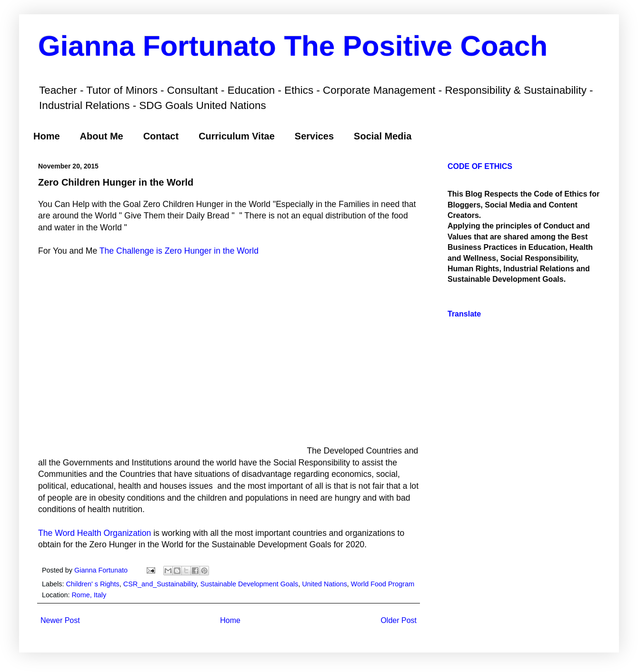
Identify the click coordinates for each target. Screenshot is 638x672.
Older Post (399, 620)
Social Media (383, 136)
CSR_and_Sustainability (160, 584)
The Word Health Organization (95, 533)
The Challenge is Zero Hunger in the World (179, 251)
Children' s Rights (92, 584)
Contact (161, 136)
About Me (102, 136)
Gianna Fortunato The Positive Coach (293, 46)
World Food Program (383, 584)
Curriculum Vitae (237, 136)
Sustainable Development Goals (249, 584)
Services (314, 136)
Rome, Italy (89, 595)
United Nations (324, 584)
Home (47, 136)
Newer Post (60, 620)
